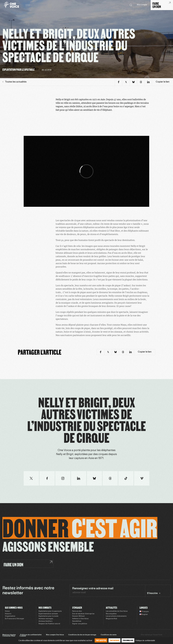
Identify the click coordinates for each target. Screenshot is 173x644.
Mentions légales (9, 635)
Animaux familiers (45, 621)
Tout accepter (101, 640)
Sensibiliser (77, 621)
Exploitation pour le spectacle (50, 611)
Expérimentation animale (48, 614)
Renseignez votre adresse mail (93, 589)
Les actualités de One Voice (117, 611)
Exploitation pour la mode (48, 616)
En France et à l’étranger (15, 619)
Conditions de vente (109, 635)
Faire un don (77, 611)
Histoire (8, 614)
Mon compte (142, 5)
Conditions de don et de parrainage (82, 635)
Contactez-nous (9, 636)
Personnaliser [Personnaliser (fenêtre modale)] (128, 640)
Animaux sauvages (46, 619)
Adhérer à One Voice (80, 619)
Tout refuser (114, 640)
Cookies (23, 636)
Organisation (10, 616)
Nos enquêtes (111, 614)
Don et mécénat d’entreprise (83, 614)
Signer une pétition (80, 624)
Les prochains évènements (116, 616)
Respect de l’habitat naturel (49, 624)
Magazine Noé (111, 619)
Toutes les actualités (14, 82)
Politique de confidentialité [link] (145, 641)
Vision (7, 611)
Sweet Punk (158, 635)
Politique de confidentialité (31, 635)
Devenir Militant (78, 616)
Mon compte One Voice (55, 635)
